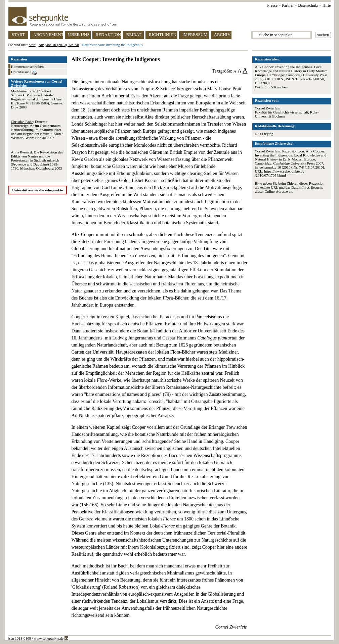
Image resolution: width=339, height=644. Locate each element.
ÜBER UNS (79, 34)
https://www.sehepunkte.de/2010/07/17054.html (280, 173)
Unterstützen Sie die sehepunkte (37, 190)
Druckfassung (24, 73)
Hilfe (327, 5)
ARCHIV (222, 34)
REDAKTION (109, 34)
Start (32, 45)
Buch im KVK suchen (271, 87)
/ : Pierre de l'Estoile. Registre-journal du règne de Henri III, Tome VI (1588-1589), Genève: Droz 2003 (37, 99)
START (18, 34)
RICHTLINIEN (163, 34)
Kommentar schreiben (27, 66)
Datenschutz (308, 5)
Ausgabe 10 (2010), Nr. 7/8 (59, 45)
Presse (272, 5)
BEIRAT (134, 34)
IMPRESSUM (195, 34)
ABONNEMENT (48, 34)
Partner (288, 5)
